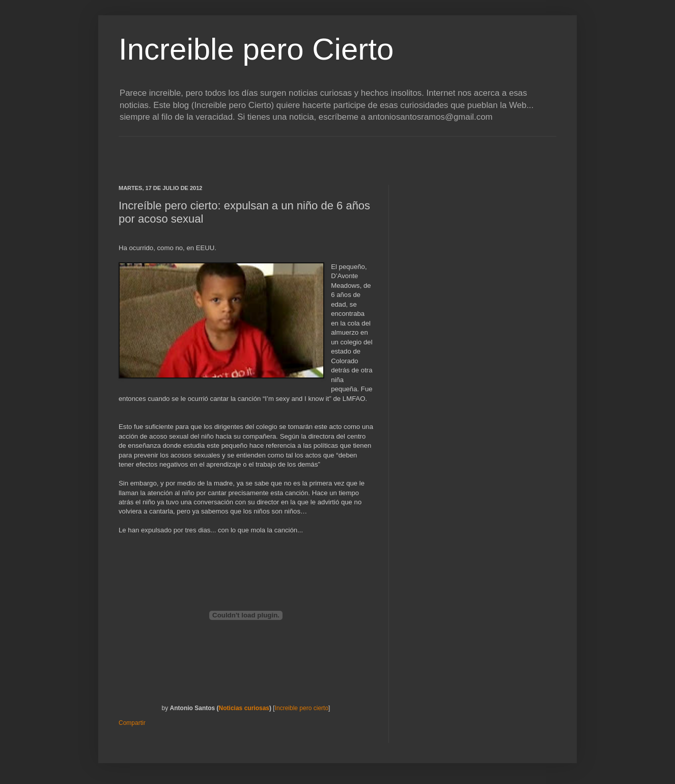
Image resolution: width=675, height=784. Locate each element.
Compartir (132, 723)
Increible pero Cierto (256, 49)
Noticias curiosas (244, 708)
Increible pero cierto (302, 708)
